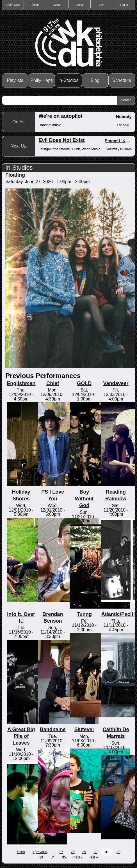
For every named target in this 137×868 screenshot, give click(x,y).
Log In (124, 5)
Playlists (15, 80)
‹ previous (40, 852)
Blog (95, 80)
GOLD (84, 383)
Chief (53, 383)
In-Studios (68, 80)
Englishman (21, 383)
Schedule (122, 80)
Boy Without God (84, 499)
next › (78, 857)
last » (94, 857)
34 (53, 857)
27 (61, 852)
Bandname (53, 729)
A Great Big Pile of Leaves (21, 736)
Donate (35, 5)
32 (118, 852)
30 (96, 852)
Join (102, 5)
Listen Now (13, 5)
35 (64, 857)
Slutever (84, 729)
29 (84, 852)
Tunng (84, 614)
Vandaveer (116, 383)
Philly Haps (42, 80)
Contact (79, 5)
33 (41, 857)
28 (73, 852)
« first (21, 852)
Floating (15, 175)
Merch (57, 5)
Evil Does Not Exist (62, 140)
